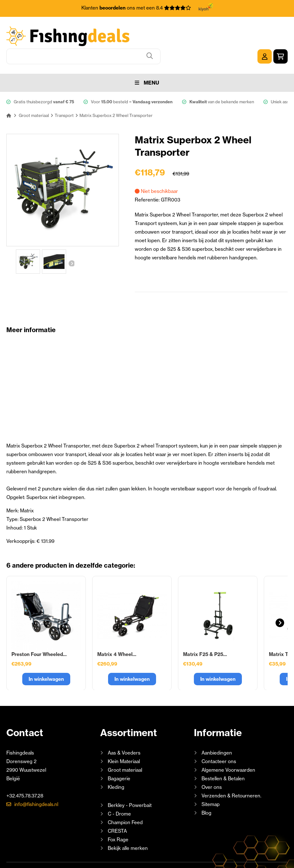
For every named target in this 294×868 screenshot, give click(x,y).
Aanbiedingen (217, 731)
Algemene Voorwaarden (228, 748)
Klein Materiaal (124, 739)
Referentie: (148, 178)
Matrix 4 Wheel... (117, 632)
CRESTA (117, 809)
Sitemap (211, 782)
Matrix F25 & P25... (205, 632)
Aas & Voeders (124, 731)
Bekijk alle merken (128, 826)
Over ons (212, 765)
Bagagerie (119, 757)
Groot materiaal (125, 748)
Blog (206, 791)
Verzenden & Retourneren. (231, 774)
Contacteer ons (219, 739)
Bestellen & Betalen (223, 757)
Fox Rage (118, 818)
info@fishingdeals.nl (36, 782)
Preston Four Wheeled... (39, 632)
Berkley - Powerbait (130, 783)
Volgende (71, 240)
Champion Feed (125, 800)
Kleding (116, 765)
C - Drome (119, 792)
